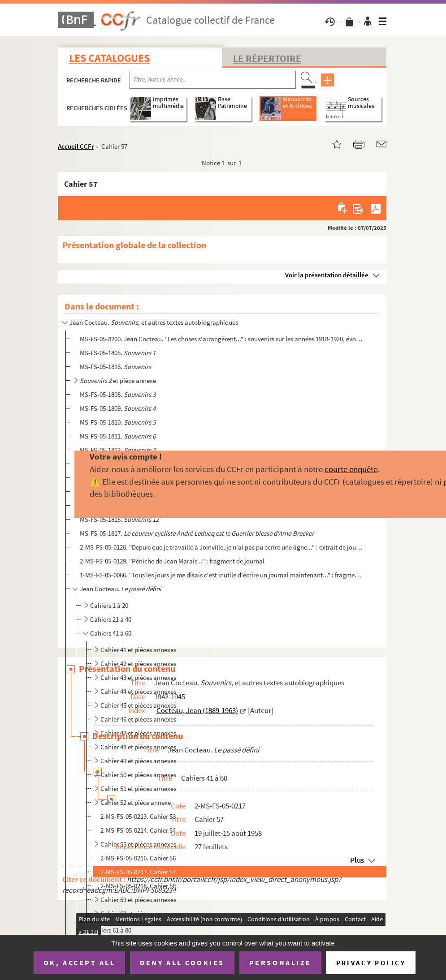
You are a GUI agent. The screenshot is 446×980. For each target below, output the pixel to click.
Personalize (280, 963)
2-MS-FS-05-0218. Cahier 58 (138, 886)
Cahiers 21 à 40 (111, 619)
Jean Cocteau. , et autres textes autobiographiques (154, 322)
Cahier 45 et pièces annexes (138, 705)
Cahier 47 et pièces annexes (138, 733)
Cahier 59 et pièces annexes (138, 900)
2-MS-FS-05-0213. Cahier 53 (138, 816)
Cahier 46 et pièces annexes (138, 719)
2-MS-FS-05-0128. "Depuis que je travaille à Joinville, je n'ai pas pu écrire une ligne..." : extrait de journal (221, 547)
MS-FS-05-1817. (197, 533)
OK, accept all (79, 963)
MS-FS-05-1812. (118, 450)
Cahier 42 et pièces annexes (138, 664)
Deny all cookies (182, 963)
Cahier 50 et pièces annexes (138, 775)
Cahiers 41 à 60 (111, 633)
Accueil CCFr (76, 146)
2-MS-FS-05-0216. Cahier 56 (138, 858)
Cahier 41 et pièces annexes (138, 650)
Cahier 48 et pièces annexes (138, 747)
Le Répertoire (267, 58)
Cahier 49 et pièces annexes (138, 761)
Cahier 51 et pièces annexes (138, 789)
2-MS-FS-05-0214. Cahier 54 (138, 830)
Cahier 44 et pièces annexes (138, 691)
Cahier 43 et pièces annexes (138, 677)
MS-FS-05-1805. (118, 353)
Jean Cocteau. (121, 589)
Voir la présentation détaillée (327, 275)
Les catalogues (109, 58)
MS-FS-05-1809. (118, 408)
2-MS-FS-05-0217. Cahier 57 (138, 872)
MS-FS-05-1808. (118, 394)
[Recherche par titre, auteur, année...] (213, 80)
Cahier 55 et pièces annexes (138, 844)
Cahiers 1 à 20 (109, 605)
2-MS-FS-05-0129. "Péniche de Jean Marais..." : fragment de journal (172, 561)
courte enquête (351, 469)
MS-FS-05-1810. (118, 422)
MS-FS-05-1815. (119, 519)
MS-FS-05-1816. (115, 367)
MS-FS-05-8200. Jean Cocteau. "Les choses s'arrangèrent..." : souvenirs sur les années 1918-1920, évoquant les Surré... (221, 339)
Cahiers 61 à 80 (111, 930)
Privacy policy (371, 963)
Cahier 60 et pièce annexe (136, 913)
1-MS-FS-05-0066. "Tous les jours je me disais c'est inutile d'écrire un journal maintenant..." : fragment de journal (221, 575)
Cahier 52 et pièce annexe (136, 802)
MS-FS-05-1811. (118, 436)
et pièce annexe (118, 380)
